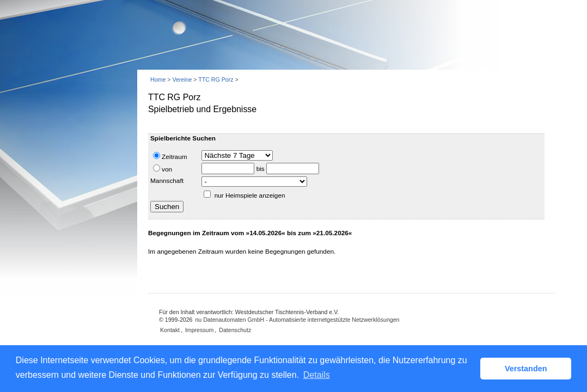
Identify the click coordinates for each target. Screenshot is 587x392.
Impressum (199, 330)
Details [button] (317, 375)
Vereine (182, 79)
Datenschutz (235, 330)
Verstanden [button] (526, 369)
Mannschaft (167, 181)
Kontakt (170, 330)
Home (158, 79)
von (163, 169)
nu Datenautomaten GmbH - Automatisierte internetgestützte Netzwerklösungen (297, 320)
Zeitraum (170, 156)
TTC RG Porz (216, 79)
